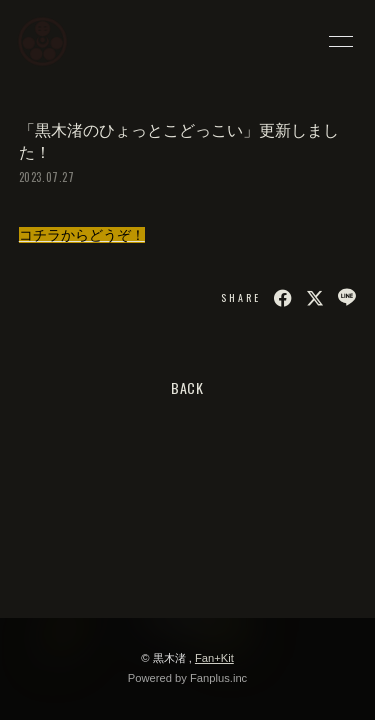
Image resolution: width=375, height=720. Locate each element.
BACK (187, 387)
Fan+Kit (214, 658)
